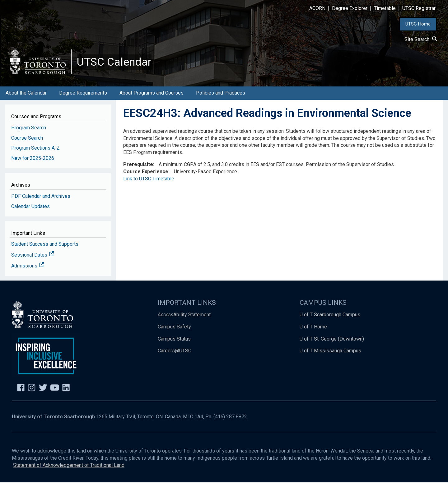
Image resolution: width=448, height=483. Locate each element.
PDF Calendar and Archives (41, 196)
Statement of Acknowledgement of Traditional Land (69, 465)
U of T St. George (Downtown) (332, 339)
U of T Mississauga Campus (330, 351)
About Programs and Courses (152, 93)
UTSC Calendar (114, 62)
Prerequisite (138, 165)
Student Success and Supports (45, 245)
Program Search (29, 128)
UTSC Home (418, 24)
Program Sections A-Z (35, 149)
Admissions (28, 266)
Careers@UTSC (175, 351)
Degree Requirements (83, 93)
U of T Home (313, 327)
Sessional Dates (33, 255)
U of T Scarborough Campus (330, 315)
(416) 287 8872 (230, 417)
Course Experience (146, 172)
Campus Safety (174, 327)
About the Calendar (26, 93)
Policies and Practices (221, 93)
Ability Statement (184, 315)
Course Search (27, 138)
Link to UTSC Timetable (149, 179)
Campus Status (174, 339)
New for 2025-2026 (33, 159)
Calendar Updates (30, 207)
